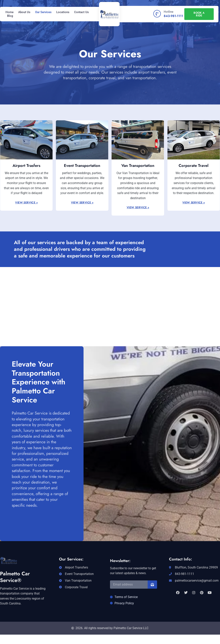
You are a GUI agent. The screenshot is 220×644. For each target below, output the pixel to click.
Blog (10, 16)
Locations (63, 12)
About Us (24, 12)
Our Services (43, 12)
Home (10, 12)
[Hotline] (157, 14)
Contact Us (81, 12)
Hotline (169, 12)
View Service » (26, 202)
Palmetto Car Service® (15, 577)
